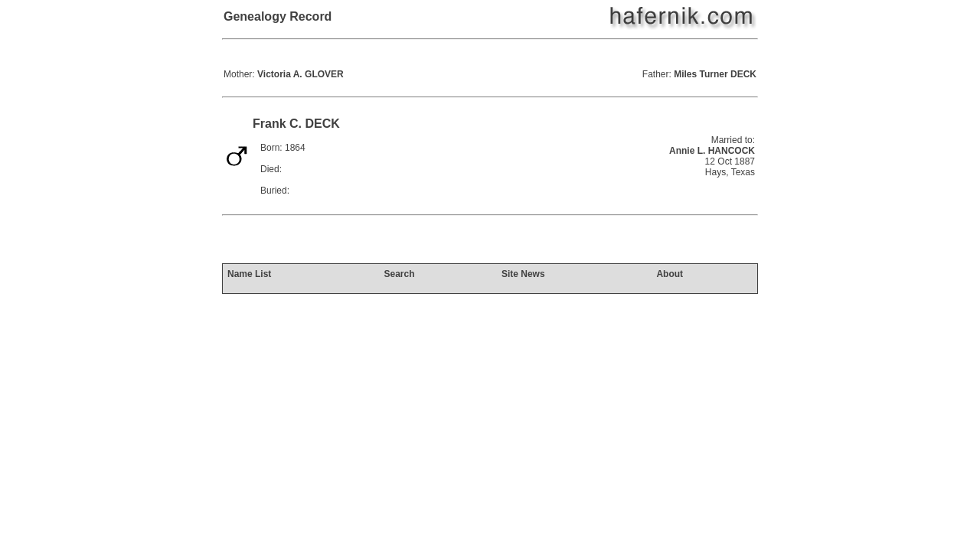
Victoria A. (301, 74)
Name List (249, 274)
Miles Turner (715, 74)
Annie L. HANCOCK (712, 151)
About (670, 274)
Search (399, 274)
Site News (523, 274)
